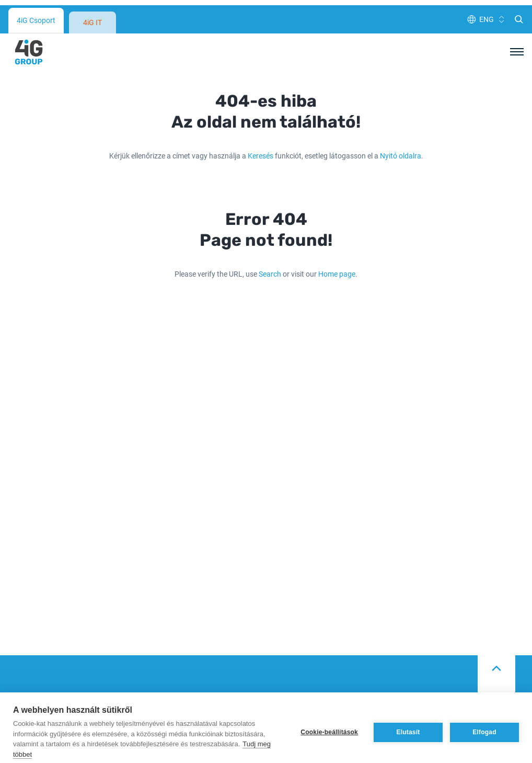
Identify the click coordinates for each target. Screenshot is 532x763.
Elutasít (408, 723)
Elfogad (484, 723)
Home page (337, 215)
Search (270, 215)
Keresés (261, 97)
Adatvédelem (294, 671)
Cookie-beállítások (329, 723)
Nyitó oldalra (401, 97)
